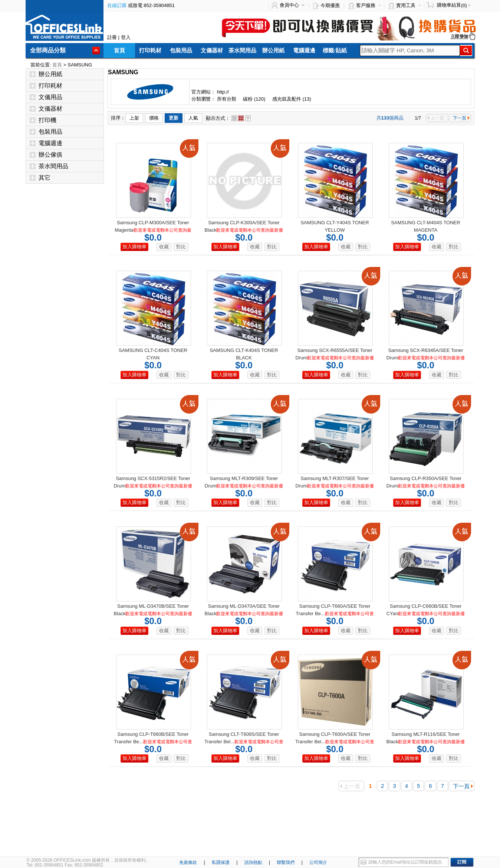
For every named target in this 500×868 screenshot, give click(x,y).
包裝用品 (181, 50)
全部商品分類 (48, 50)
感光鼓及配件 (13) (292, 99)
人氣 (193, 118)
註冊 (112, 37)
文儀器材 (212, 50)
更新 (174, 118)
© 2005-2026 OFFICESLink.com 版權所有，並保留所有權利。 (88, 860)
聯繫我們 (286, 862)
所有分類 (227, 99)
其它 (40, 178)
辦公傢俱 (46, 155)
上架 (134, 118)
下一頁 (461, 118)
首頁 (119, 50)
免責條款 (188, 862)
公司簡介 (318, 862)
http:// (223, 92)
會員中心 (289, 5)
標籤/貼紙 (335, 50)
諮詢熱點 (253, 862)
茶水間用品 (242, 50)
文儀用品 (46, 97)
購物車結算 (449, 5)
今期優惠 (330, 5)
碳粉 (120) (254, 99)
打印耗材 (150, 50)
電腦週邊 (304, 50)
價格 (154, 118)
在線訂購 (117, 5)
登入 (126, 37)
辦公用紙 (273, 50)
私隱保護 (221, 862)
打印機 (43, 120)
